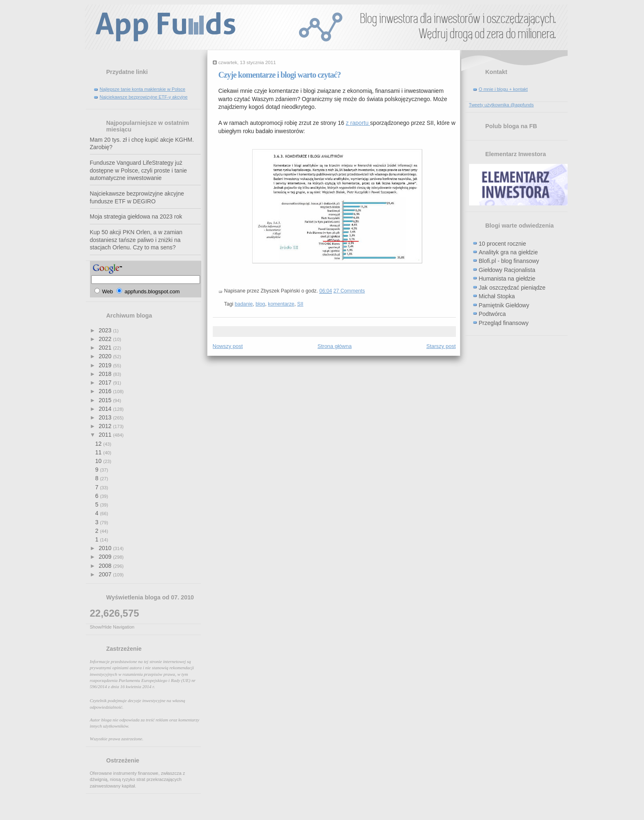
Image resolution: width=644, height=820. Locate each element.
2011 (106, 435)
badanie (244, 304)
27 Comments (349, 291)
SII (300, 304)
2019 (106, 365)
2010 (106, 548)
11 (99, 452)
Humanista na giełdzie (507, 279)
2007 (106, 574)
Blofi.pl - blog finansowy (509, 261)
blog (260, 304)
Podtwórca (492, 314)
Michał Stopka (497, 296)
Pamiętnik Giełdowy (504, 305)
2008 (106, 566)
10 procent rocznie (503, 244)
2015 (106, 400)
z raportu (358, 123)
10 (99, 461)
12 (99, 444)
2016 (106, 391)
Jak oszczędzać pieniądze (512, 288)
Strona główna (335, 346)
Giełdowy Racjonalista (507, 270)
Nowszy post (228, 346)
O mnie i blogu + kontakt (503, 89)
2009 (106, 557)
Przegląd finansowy (504, 323)
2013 (106, 417)
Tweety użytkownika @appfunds (501, 105)
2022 (106, 339)
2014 (106, 409)
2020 (106, 356)
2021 (106, 348)
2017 (106, 382)
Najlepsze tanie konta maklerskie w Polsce (143, 89)
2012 (106, 426)
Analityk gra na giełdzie (508, 252)
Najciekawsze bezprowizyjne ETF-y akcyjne (144, 97)
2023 (106, 330)
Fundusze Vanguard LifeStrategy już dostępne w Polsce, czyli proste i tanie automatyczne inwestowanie (139, 170)
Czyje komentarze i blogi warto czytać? (280, 75)
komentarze (281, 304)
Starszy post (441, 346)
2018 (106, 374)
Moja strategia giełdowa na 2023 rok (136, 217)
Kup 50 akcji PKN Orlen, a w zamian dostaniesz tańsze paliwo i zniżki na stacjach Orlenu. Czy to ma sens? (136, 240)
